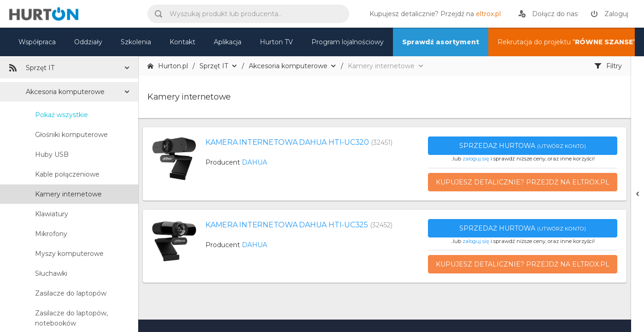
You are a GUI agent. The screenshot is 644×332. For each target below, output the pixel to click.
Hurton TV (276, 42)
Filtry (608, 66)
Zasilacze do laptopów (71, 293)
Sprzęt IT (32, 68)
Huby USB (52, 154)
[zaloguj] (609, 14)
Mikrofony (51, 234)
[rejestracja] (548, 14)
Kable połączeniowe (67, 174)
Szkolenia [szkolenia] (136, 42)
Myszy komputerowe (69, 254)
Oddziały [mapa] (88, 42)
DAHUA (255, 162)
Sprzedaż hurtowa (523, 146)
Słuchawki (51, 273)
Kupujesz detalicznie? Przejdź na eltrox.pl (523, 182)
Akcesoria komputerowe (65, 92)
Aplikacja (228, 42)
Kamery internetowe (68, 194)
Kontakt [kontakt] (182, 42)
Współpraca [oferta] (37, 42)
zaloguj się (476, 159)
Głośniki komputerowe (71, 135)
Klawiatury (52, 214)
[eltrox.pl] (433, 14)
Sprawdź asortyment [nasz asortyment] (441, 42)
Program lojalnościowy (348, 42)
